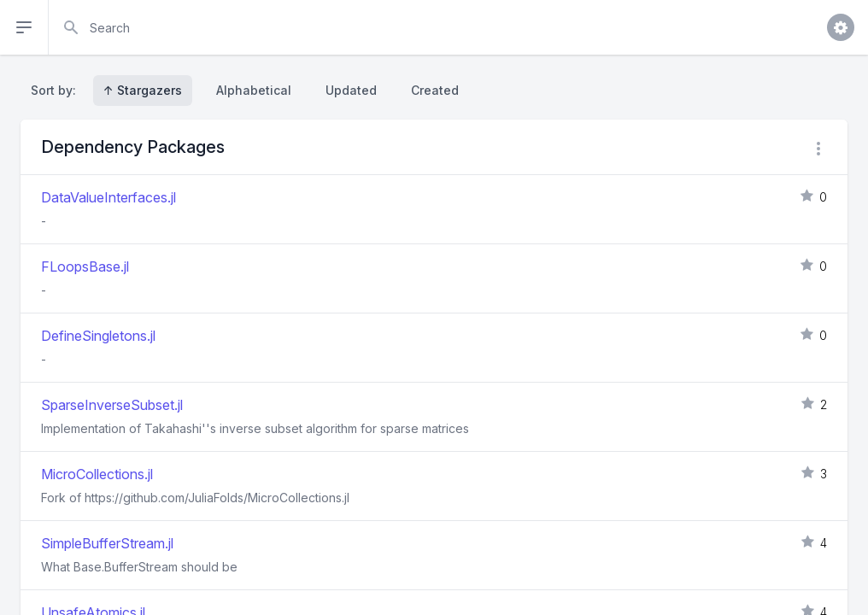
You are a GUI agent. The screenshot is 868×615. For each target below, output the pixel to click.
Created (435, 90)
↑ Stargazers (143, 90)
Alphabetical (254, 90)
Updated (351, 90)
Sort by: (57, 90)
